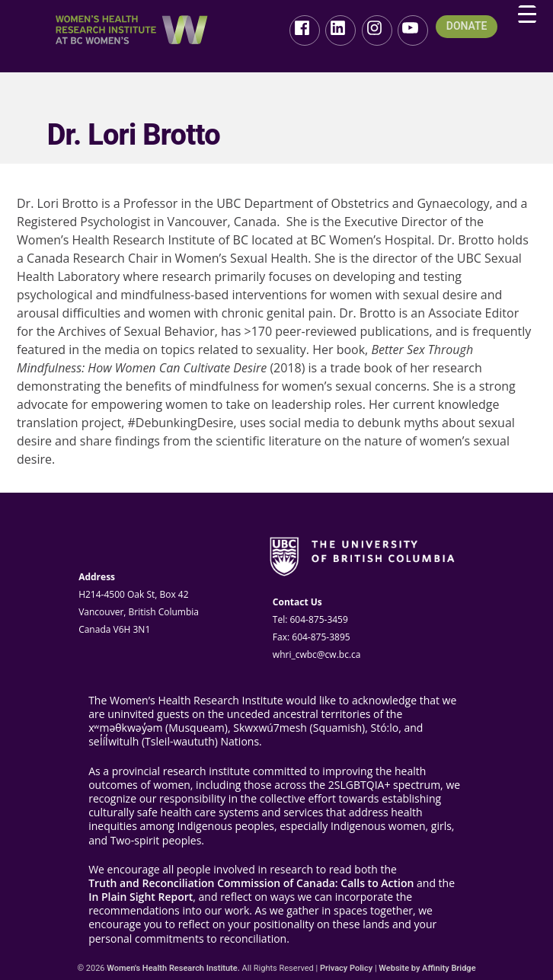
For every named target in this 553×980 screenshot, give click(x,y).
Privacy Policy (346, 968)
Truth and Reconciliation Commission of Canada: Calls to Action (251, 883)
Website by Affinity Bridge (427, 968)
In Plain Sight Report (141, 897)
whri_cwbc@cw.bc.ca (317, 654)
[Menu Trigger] (527, 14)
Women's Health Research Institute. (173, 968)
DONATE (467, 26)
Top (517, 944)
